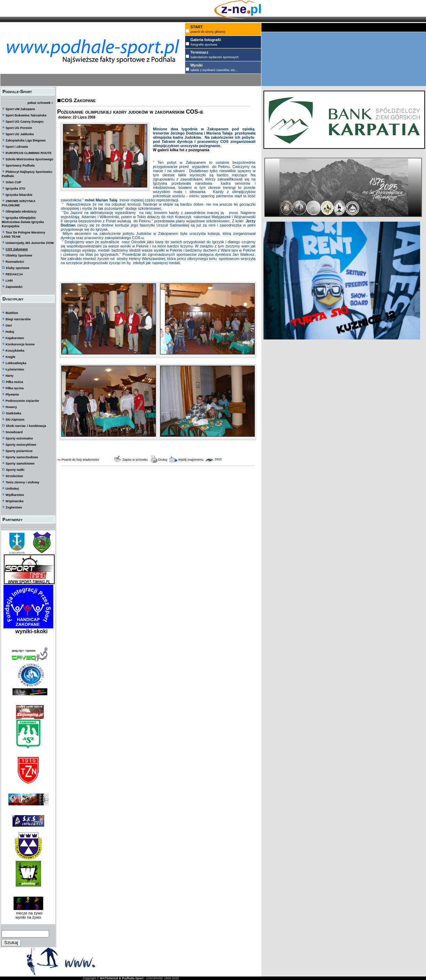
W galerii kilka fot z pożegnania (181, 150)
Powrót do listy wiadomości (80, 460)
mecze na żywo (28, 913)
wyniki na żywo (28, 917)
